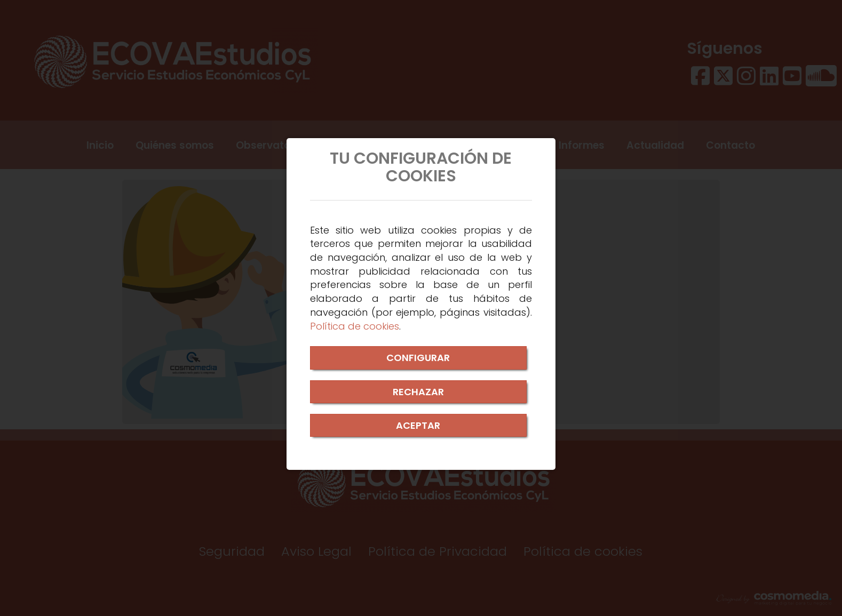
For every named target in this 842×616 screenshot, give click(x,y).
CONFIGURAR (418, 358)
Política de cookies (355, 326)
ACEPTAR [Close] (418, 425)
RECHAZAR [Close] (418, 392)
